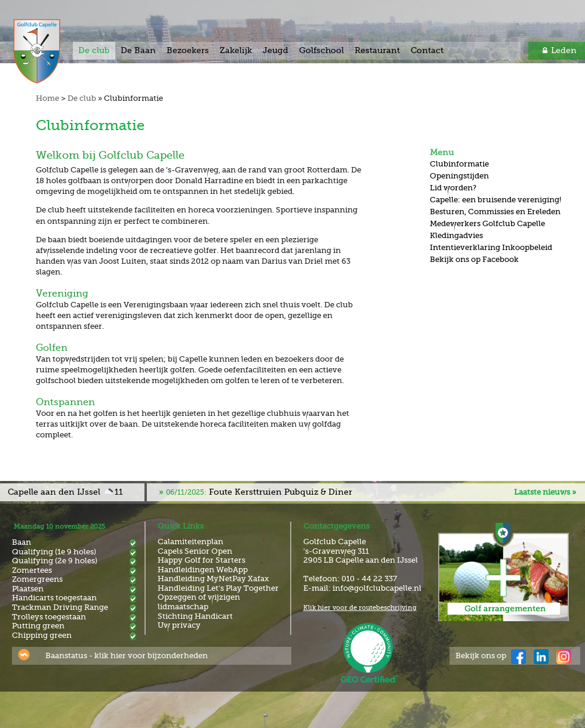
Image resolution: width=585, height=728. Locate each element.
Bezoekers (188, 50)
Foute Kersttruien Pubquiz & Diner (259, 492)
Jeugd (275, 50)
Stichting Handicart (195, 616)
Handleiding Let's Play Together (218, 588)
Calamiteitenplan (190, 542)
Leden (564, 50)
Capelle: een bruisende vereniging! (495, 200)
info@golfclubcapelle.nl (377, 588)
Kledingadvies (456, 235)
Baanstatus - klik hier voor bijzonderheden (127, 655)
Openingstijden (459, 176)
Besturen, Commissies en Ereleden (495, 212)
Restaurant (377, 50)
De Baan (138, 50)
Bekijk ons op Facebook (474, 259)
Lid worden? (453, 188)
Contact (427, 50)
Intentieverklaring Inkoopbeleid (491, 247)
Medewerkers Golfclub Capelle (487, 223)
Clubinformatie (459, 164)
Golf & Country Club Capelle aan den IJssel (50, 51)
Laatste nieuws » (545, 492)
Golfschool (321, 50)
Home (47, 98)
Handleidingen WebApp (203, 570)
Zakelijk (236, 50)
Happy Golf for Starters (201, 560)
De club (94, 50)
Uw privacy (179, 625)
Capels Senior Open (195, 551)
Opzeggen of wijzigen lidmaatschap (199, 602)
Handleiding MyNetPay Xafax (213, 579)
